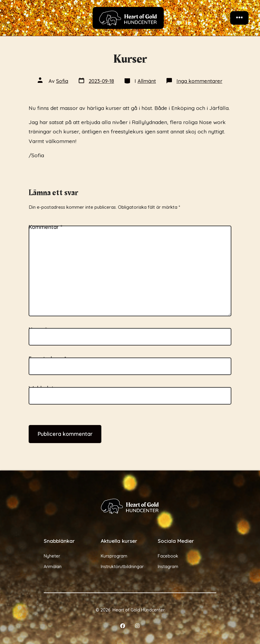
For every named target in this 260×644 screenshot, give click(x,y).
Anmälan (53, 567)
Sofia (62, 81)
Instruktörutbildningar (122, 567)
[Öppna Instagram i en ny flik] (138, 626)
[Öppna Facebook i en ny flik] (123, 626)
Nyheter (52, 556)
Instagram (168, 567)
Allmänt (147, 81)
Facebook (168, 556)
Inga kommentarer (199, 81)
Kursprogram (114, 556)
